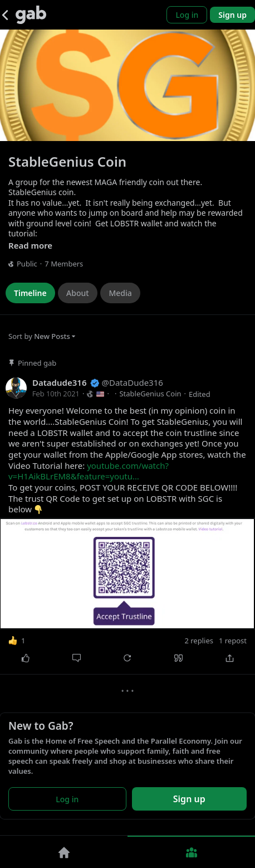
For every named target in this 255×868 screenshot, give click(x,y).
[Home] (64, 852)
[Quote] (179, 658)
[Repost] (127, 658)
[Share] (229, 658)
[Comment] (77, 658)
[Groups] (191, 852)
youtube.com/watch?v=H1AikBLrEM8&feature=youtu (89, 471)
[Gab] (31, 15)
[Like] (26, 658)
